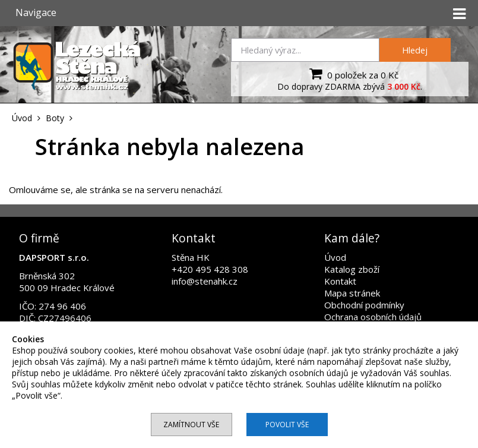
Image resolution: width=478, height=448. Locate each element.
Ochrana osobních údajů (373, 317)
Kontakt (340, 281)
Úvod (335, 257)
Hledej (415, 50)
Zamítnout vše (191, 425)
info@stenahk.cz (205, 281)
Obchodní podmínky (364, 305)
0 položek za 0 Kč (352, 74)
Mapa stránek (352, 293)
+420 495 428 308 (210, 269)
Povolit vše (287, 425)
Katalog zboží (352, 269)
